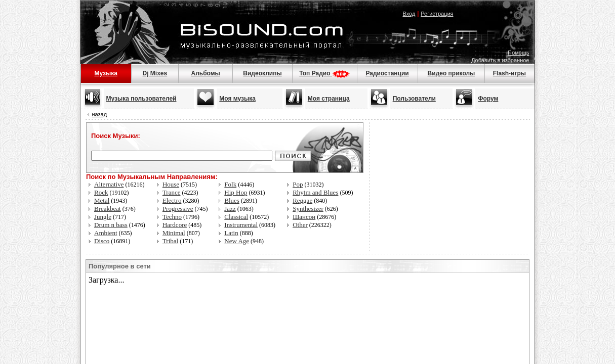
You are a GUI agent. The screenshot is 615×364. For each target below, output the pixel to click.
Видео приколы (452, 73)
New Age (237, 241)
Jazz (230, 209)
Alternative (109, 184)
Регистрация (437, 14)
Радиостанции (387, 73)
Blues (232, 200)
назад (100, 114)
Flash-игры (509, 73)
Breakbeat (108, 209)
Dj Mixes (155, 73)
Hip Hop (236, 192)
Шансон (304, 217)
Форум (488, 99)
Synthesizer (308, 209)
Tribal (170, 241)
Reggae (302, 200)
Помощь (519, 53)
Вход (409, 14)
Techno (172, 217)
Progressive (178, 209)
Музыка (106, 73)
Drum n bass (111, 225)
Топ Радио (324, 73)
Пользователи (414, 99)
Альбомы (205, 73)
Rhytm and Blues (315, 192)
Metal (102, 200)
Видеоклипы (262, 73)
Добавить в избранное (500, 60)
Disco (102, 241)
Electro (172, 200)
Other (300, 225)
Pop (298, 184)
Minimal (174, 233)
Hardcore (175, 225)
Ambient (106, 233)
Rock (101, 192)
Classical (236, 217)
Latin (231, 233)
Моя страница (329, 99)
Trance (172, 192)
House (171, 184)
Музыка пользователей (141, 99)
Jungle (103, 217)
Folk (230, 184)
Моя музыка (237, 99)
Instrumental (241, 225)
